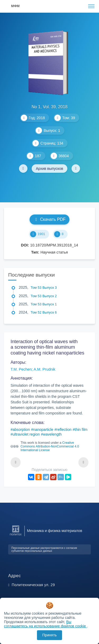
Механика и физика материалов (55, 531)
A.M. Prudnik (44, 369)
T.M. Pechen (21, 369)
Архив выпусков (50, 169)
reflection (64, 430)
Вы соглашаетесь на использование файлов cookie (45, 624)
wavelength (52, 434)
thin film (81, 430)
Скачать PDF (49, 219)
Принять (49, 635)
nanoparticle (43, 430)
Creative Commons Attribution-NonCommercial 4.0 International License (50, 446)
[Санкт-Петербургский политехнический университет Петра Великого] (16, 536)
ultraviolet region (26, 434)
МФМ (15, 6)
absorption (21, 430)
